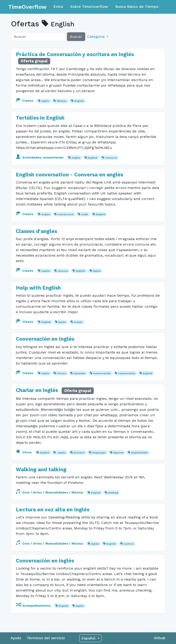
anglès (76, 158)
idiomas (62, 101)
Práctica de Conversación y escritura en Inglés (75, 54)
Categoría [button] (96, 37)
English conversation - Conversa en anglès (69, 175)
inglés (45, 101)
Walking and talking (41, 470)
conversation (127, 373)
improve (118, 453)
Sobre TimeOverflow (89, 7)
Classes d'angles (36, 231)
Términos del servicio (46, 638)
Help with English (38, 288)
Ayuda (16, 638)
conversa (111, 158)
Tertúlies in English (40, 118)
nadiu (85, 214)
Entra (58, 7)
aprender (80, 373)
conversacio (66, 214)
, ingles (61, 453)
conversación (102, 373)
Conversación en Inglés (45, 339)
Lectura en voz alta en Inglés (53, 510)
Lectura (129, 544)
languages (99, 453)
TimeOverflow (27, 7)
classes (63, 271)
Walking (113, 493)
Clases (25, 101)
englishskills (140, 453)
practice (79, 453)
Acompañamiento (34, 606)
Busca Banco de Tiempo (137, 7)
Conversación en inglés (45, 561)
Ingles (45, 373)
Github (160, 638)
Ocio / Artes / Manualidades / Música (50, 492)
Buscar (76, 37)
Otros (24, 452)
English (79, 101)
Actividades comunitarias (40, 157)
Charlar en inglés (38, 390)
